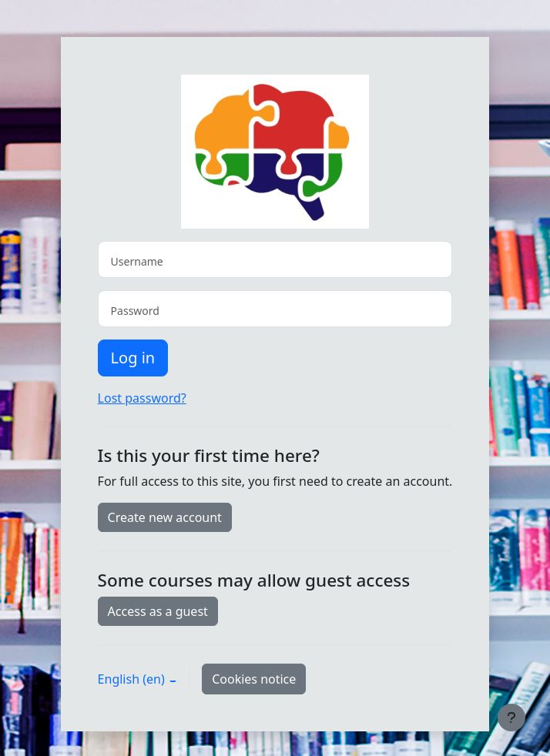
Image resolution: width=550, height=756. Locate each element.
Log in (133, 358)
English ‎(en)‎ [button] (133, 679)
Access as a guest (158, 611)
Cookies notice (254, 679)
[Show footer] (511, 718)
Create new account (165, 517)
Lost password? (142, 398)
